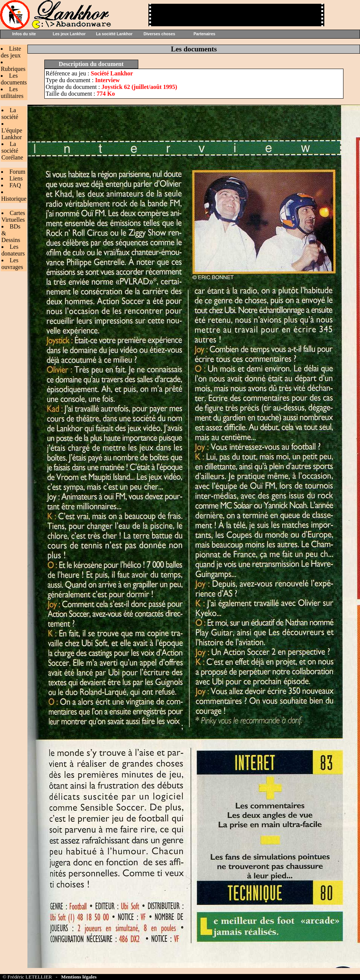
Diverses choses (159, 34)
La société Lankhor (114, 34)
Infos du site (24, 34)
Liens (16, 178)
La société (10, 113)
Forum (17, 172)
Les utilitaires (12, 92)
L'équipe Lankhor (12, 134)
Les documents (14, 79)
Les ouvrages (12, 264)
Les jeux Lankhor (69, 34)
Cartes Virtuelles (13, 216)
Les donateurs (13, 250)
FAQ (15, 185)
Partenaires (204, 34)
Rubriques (13, 69)
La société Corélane (12, 151)
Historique (14, 199)
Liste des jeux (11, 52)
